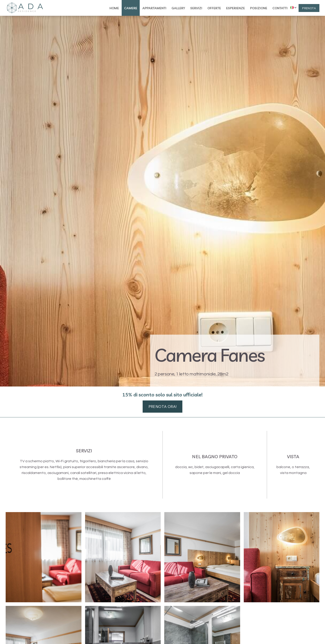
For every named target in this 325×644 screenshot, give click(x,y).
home (114, 8)
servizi (196, 8)
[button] (292, 7)
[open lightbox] (44, 557)
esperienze (236, 8)
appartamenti (154, 8)
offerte (214, 8)
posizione (259, 8)
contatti (280, 8)
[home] (25, 8)
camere (131, 8)
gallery (178, 8)
